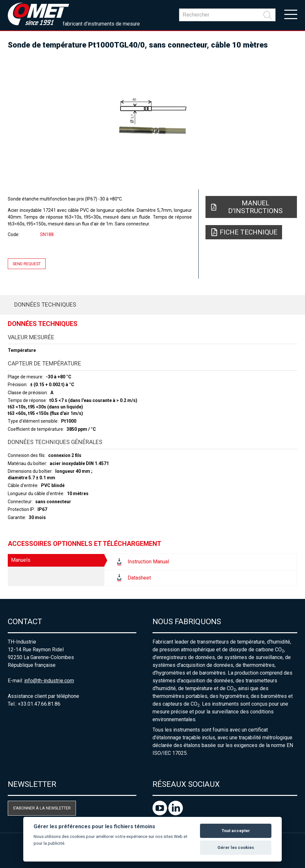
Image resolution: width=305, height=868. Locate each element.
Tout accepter (236, 831)
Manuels (21, 560)
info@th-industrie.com (49, 681)
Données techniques (45, 304)
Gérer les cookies (236, 847)
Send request (27, 264)
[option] (153, 116)
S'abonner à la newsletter (42, 808)
